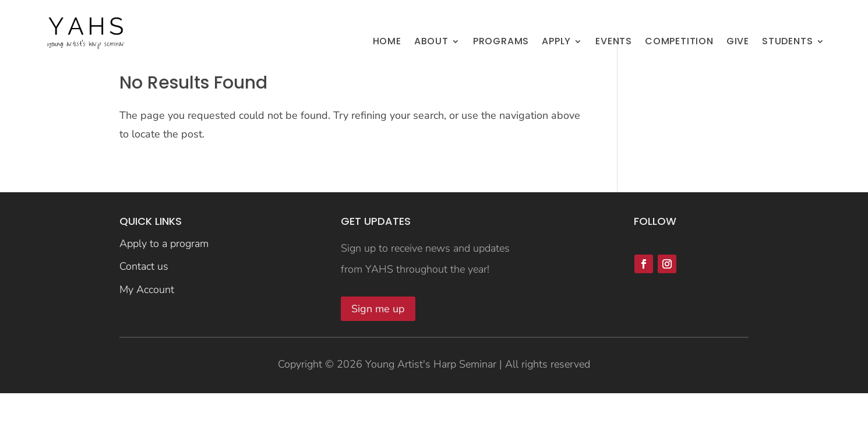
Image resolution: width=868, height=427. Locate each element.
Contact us (144, 302)
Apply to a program (164, 279)
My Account (147, 325)
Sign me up (378, 344)
